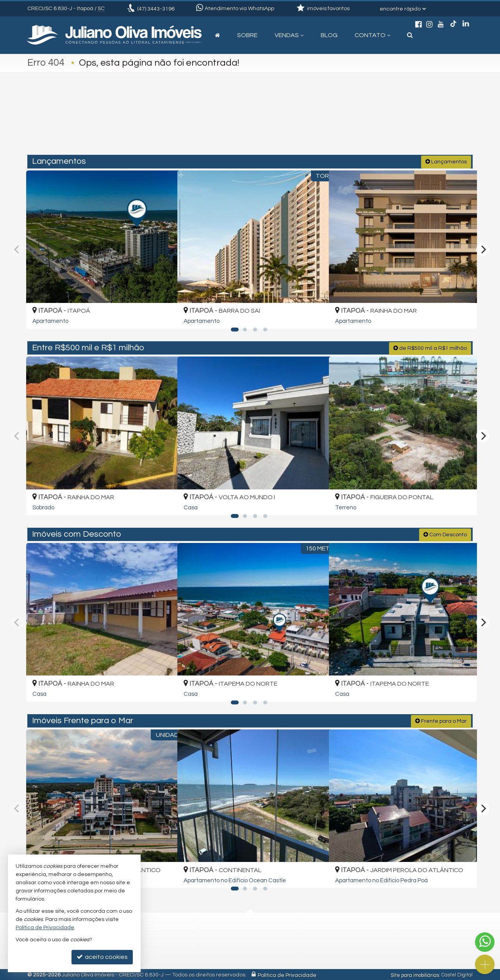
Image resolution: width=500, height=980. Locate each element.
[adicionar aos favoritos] (162, 315)
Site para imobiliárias (415, 974)
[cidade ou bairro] (321, 122)
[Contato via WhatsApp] (485, 942)
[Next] (483, 249)
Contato (372, 35)
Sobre (247, 35)
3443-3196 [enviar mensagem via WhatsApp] (156, 9)
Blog (329, 35)
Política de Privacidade (287, 974)
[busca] (410, 35)
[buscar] (381, 122)
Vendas (289, 35)
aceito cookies (102, 957)
